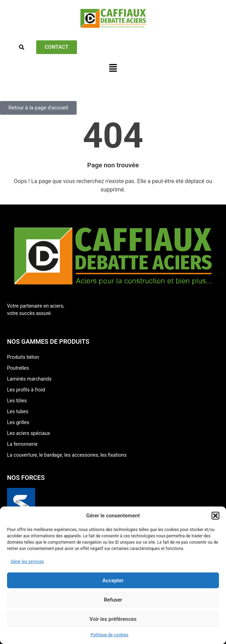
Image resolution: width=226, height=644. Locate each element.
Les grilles (18, 422)
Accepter (113, 581)
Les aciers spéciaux (28, 433)
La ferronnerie (22, 444)
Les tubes (18, 411)
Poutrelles (18, 368)
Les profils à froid (26, 390)
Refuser (113, 600)
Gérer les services (27, 562)
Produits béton (23, 357)
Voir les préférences (113, 619)
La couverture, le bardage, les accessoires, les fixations (67, 455)
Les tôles (17, 401)
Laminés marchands (29, 379)
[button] (215, 516)
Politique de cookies (109, 635)
